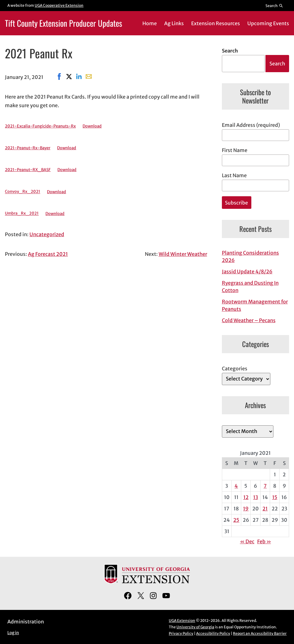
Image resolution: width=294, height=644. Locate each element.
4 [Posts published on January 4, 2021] (236, 486)
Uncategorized (47, 234)
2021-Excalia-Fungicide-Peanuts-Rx (40, 126)
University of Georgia (195, 627)
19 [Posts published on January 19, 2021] (246, 509)
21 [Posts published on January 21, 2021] (265, 509)
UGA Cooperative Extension (59, 5)
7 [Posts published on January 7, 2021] (265, 486)
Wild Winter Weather (183, 254)
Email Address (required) (251, 125)
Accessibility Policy (213, 633)
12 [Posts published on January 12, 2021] (246, 497)
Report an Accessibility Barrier (260, 633)
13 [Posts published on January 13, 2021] (256, 497)
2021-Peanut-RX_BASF (28, 170)
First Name (235, 150)
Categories (235, 369)
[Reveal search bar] (275, 6)
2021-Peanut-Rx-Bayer (28, 148)
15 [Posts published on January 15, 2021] (275, 497)
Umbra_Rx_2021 (22, 213)
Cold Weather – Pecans (249, 320)
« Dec (247, 541)
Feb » (264, 541)
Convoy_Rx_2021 (23, 192)
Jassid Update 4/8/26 (247, 271)
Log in (13, 633)
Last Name (234, 175)
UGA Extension (182, 621)
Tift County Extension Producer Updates (64, 23)
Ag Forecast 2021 (48, 254)
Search (230, 51)
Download (92, 126)
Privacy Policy (181, 633)
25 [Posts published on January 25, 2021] (236, 520)
